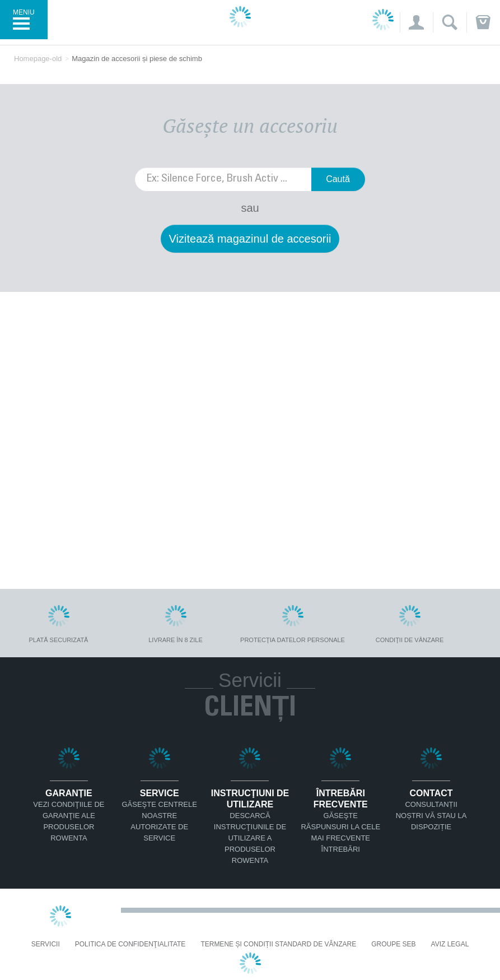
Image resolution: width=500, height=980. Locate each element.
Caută (338, 179)
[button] (416, 22)
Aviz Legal (450, 944)
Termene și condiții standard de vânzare (278, 944)
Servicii (46, 944)
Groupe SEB (393, 944)
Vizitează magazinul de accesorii (250, 239)
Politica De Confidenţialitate (130, 944)
